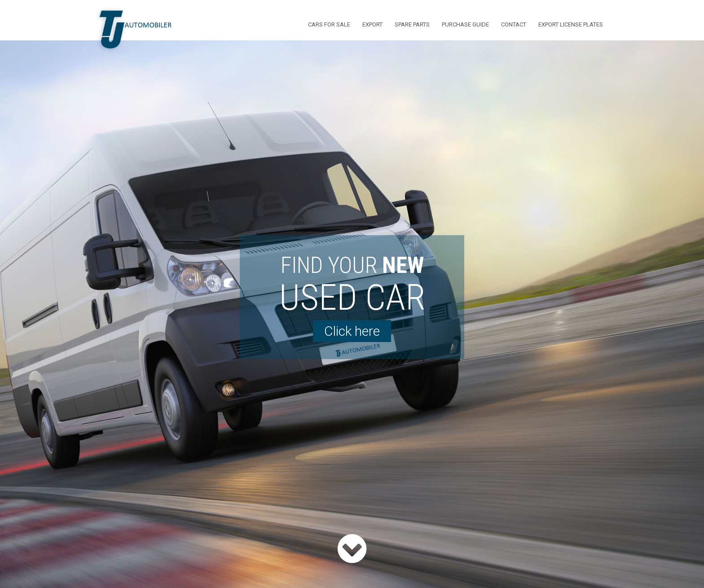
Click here (352, 331)
